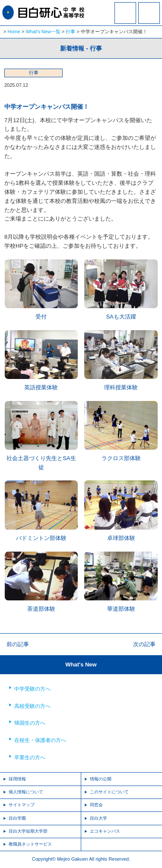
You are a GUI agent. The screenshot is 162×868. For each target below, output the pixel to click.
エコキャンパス (105, 831)
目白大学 (98, 818)
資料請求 (125, 19)
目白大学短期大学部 (28, 831)
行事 (70, 32)
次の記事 (144, 644)
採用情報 (17, 779)
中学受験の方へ (32, 689)
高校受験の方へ (32, 706)
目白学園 (17, 818)
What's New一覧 (43, 32)
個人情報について (26, 792)
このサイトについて (109, 792)
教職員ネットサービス (30, 844)
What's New (81, 664)
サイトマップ (22, 805)
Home (14, 32)
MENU (149, 13)
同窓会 (96, 805)
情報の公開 (101, 779)
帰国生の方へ (30, 723)
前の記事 (18, 644)
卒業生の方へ (30, 758)
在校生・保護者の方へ (40, 740)
